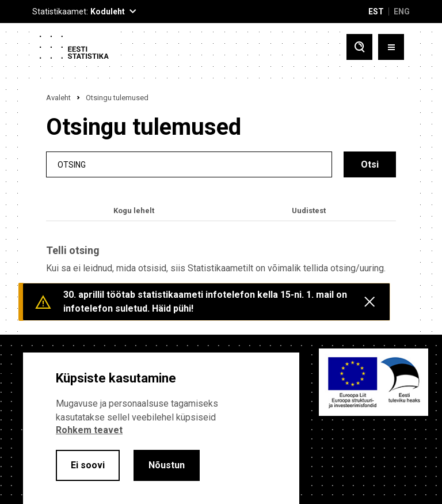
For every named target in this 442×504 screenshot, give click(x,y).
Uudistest (309, 211)
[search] (189, 164)
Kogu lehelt (134, 211)
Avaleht (58, 98)
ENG (402, 12)
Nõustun (167, 465)
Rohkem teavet (89, 430)
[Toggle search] (359, 47)
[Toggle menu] (391, 47)
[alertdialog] (161, 428)
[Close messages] (369, 302)
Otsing (72, 164)
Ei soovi (88, 465)
